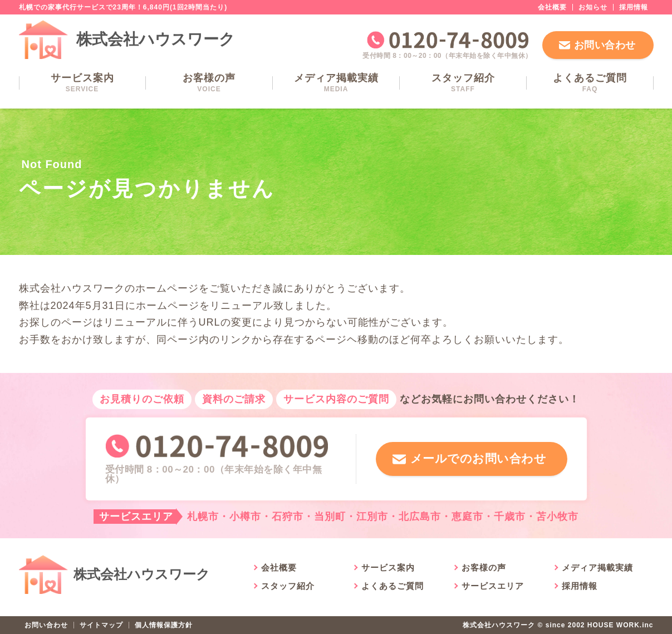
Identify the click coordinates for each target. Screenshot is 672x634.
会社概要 (552, 7)
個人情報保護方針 (164, 625)
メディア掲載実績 (336, 83)
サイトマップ (101, 625)
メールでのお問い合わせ (477, 459)
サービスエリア (493, 586)
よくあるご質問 (590, 83)
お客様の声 (209, 83)
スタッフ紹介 (463, 83)
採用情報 (634, 7)
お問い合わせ (605, 45)
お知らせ (593, 7)
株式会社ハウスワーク (156, 39)
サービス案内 (82, 83)
